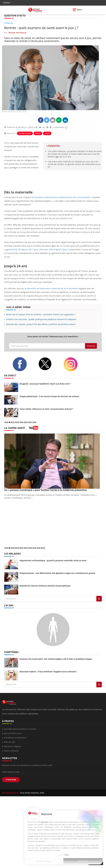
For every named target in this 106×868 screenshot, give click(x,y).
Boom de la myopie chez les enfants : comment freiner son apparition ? (41, 314)
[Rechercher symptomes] (99, 685)
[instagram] (74, 364)
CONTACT (7, 3)
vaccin (47, 133)
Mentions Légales (12, 746)
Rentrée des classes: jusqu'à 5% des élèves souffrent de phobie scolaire (41, 324)
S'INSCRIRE (11, 780)
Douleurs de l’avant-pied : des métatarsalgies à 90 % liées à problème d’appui (56, 659)
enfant (38, 133)
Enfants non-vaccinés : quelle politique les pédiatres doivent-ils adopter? (41, 319)
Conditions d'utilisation (15, 738)
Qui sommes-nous (13, 733)
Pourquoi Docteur (11, 793)
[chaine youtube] (34, 429)
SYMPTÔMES (11, 652)
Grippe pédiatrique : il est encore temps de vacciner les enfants (49, 396)
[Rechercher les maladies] (99, 599)
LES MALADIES (12, 554)
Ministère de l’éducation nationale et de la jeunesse (52, 288)
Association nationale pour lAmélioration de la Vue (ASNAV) (61, 197)
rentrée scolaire (25, 133)
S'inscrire (91, 346)
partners (45, 822)
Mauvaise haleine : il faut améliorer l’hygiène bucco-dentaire (48, 672)
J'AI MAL (9, 605)
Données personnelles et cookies (20, 729)
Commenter (60, 127)
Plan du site (10, 742)
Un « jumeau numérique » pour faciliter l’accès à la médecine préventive (45, 490)
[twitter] (49, 364)
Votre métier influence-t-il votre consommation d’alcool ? (46, 409)
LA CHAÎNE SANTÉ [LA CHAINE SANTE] (15, 428)
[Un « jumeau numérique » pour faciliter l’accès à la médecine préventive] (53, 461)
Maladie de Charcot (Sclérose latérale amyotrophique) (45, 586)
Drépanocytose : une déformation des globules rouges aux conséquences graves (57, 573)
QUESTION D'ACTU (15, 16)
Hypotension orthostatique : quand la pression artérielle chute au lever (53, 560)
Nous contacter (11, 751)
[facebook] (23, 364)
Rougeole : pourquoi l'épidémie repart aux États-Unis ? (45, 384)
